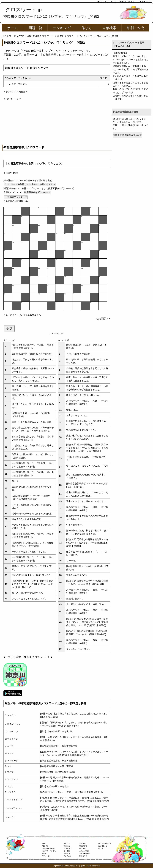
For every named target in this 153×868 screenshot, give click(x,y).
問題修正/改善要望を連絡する (128, 135)
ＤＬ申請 (67, 851)
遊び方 (101, 849)
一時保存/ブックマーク (16, 197)
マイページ (145, 2)
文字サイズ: (10, 192)
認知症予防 (83, 856)
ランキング (62, 28)
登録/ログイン (127, 2)
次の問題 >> (103, 319)
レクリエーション (104, 843)
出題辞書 (82, 843)
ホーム (13, 28)
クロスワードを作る (49, 851)
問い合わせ (68, 856)
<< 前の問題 (11, 173)
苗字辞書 (82, 849)
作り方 (87, 28)
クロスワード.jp (23, 10)
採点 (9, 328)
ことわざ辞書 (84, 851)
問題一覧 (35, 28)
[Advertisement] (57, 123)
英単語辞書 (83, 846)
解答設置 (67, 854)
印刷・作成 (135, 28)
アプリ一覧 (46, 856)
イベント (67, 843)
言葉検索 (109, 28)
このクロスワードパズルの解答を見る (22, 315)
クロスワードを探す (49, 849)
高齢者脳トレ (103, 846)
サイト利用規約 (85, 854)
